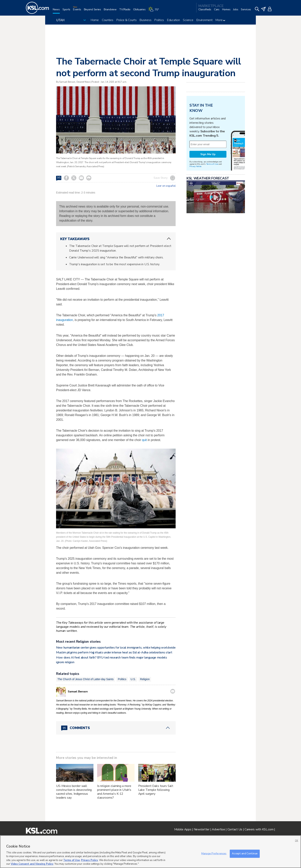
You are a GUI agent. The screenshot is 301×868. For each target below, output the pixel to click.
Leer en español (166, 186)
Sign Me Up (208, 154)
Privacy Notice (195, 166)
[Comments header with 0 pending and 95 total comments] (116, 728)
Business (145, 20)
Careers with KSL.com (259, 829)
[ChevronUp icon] (169, 239)
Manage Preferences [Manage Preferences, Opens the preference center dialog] (214, 854)
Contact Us (235, 829)
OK (297, 841)
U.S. (133, 679)
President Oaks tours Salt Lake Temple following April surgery (156, 790)
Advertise (218, 829)
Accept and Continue (245, 854)
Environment (205, 20)
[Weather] (155, 11)
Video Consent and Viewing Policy (32, 864)
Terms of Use (212, 164)
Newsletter (202, 829)
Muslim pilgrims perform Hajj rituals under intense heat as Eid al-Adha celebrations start (114, 652)
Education (173, 20)
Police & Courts (127, 20)
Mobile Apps (183, 829)
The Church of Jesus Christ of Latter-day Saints (85, 679)
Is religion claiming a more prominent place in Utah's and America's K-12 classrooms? (114, 792)
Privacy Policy (89, 860)
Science (188, 20)
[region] (150, 852)
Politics (159, 20)
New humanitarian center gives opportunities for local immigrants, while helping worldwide (116, 648)
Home (95, 20)
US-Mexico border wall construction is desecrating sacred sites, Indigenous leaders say (74, 792)
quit (144, 440)
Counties (108, 20)
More (220, 20)
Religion (145, 679)
